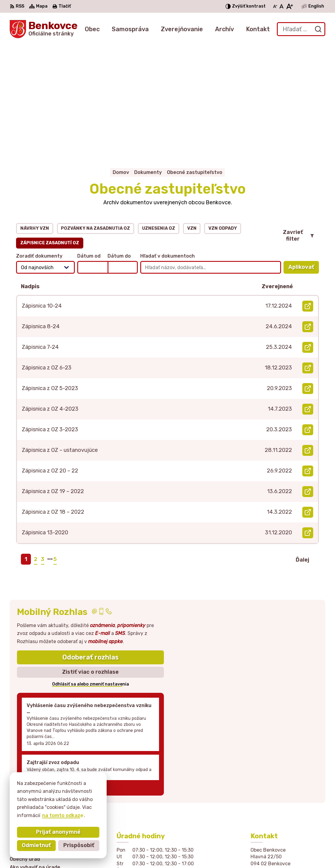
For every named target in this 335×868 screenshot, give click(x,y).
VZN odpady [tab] (223, 118)
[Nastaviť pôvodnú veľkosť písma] (282, 6)
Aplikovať (304, 158)
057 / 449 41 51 (270, 794)
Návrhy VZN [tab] (35, 118)
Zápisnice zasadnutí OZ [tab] (50, 132)
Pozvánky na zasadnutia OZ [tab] (95, 118)
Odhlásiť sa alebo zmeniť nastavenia (91, 574)
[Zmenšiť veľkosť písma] (275, 6)
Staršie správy (40, 676)
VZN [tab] (192, 118)
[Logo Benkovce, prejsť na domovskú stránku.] (44, 29)
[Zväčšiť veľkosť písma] (289, 6)
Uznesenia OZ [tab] (159, 118)
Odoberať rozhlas (91, 547)
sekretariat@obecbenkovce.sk (288, 801)
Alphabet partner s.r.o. (110, 852)
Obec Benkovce (201, 852)
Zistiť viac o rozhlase (90, 562)
